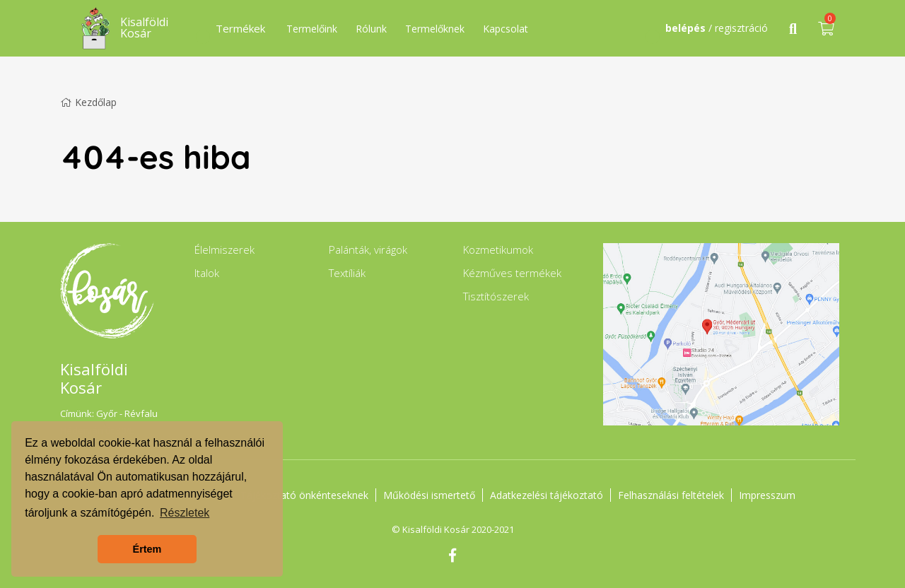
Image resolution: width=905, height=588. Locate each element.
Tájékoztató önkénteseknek (304, 495)
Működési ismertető (429, 495)
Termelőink (312, 29)
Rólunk (371, 29)
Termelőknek (435, 29)
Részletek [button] (185, 513)
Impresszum (767, 495)
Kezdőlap (88, 102)
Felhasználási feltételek (671, 495)
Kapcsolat (506, 29)
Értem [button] (147, 549)
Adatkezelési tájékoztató (547, 495)
